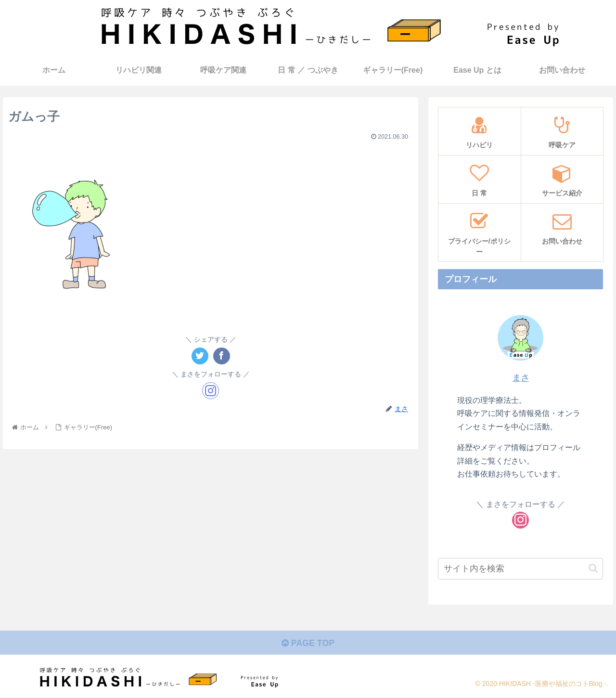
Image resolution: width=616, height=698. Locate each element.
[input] (521, 569)
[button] (593, 568)
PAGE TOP (308, 643)
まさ (521, 378)
